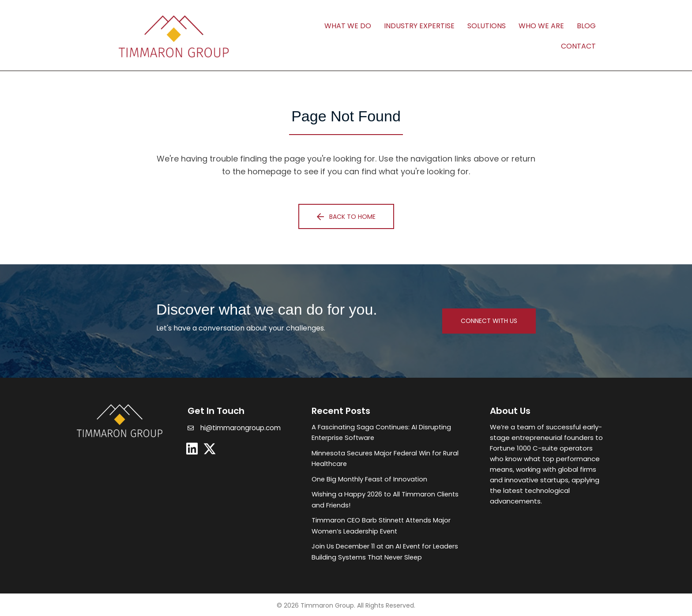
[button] (346, 216)
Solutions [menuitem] (487, 26)
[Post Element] (392, 432)
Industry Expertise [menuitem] (419, 26)
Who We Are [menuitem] (541, 26)
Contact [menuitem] (578, 46)
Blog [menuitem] (586, 26)
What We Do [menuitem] (348, 26)
